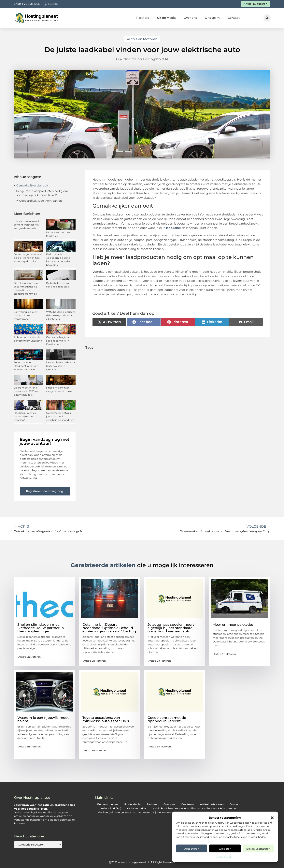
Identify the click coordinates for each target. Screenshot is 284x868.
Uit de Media (166, 18)
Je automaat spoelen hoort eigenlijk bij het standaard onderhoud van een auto (171, 628)
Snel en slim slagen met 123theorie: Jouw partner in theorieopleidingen (41, 628)
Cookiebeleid (223, 857)
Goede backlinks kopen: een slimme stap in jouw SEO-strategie (194, 809)
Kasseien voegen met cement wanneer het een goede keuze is (27, 225)
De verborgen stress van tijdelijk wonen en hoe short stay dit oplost (28, 258)
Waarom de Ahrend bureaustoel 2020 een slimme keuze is (27, 391)
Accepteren (192, 849)
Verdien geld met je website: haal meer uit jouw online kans (138, 812)
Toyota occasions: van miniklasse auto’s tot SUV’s (106, 719)
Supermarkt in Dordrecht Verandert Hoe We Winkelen (26, 366)
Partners (143, 18)
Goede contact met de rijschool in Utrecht (167, 719)
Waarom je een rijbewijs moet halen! (43, 719)
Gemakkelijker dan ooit (32, 185)
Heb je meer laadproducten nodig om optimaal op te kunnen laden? (42, 193)
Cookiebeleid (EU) (109, 809)
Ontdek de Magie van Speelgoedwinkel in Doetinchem (59, 341)
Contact (234, 18)
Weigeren (225, 849)
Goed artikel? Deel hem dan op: (41, 201)
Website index (136, 809)
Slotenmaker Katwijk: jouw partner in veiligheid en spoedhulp (60, 416)
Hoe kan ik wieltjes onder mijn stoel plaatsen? (25, 416)
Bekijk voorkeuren (258, 849)
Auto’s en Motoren (142, 39)
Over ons (190, 18)
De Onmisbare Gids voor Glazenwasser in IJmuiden (61, 366)
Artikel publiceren (212, 804)
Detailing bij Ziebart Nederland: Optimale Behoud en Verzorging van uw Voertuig (109, 628)
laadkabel (173, 228)
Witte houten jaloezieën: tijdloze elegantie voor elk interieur (60, 315)
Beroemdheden (108, 804)
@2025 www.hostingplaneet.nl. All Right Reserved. (142, 862)
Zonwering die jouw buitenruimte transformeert (26, 315)
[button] (272, 818)
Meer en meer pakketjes (233, 625)
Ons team (212, 18)
